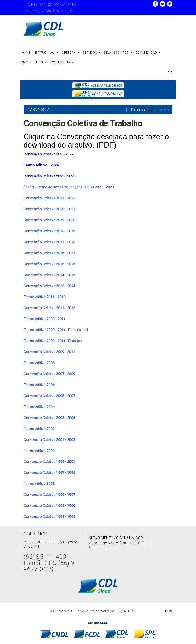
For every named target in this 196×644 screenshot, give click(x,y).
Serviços (92, 53)
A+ (166, 110)
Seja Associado (118, 53)
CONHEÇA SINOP (62, 62)
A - (162, 110)
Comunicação (148, 53)
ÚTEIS (41, 62)
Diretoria (71, 53)
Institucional (46, 53)
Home (26, 53)
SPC (27, 62)
